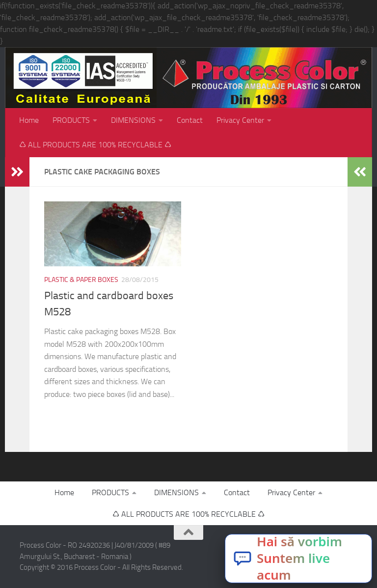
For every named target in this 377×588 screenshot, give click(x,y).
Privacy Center (240, 120)
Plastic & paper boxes (81, 280)
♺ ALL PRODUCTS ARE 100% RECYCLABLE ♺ (95, 145)
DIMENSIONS (133, 120)
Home (29, 120)
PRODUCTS (71, 120)
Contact (190, 120)
